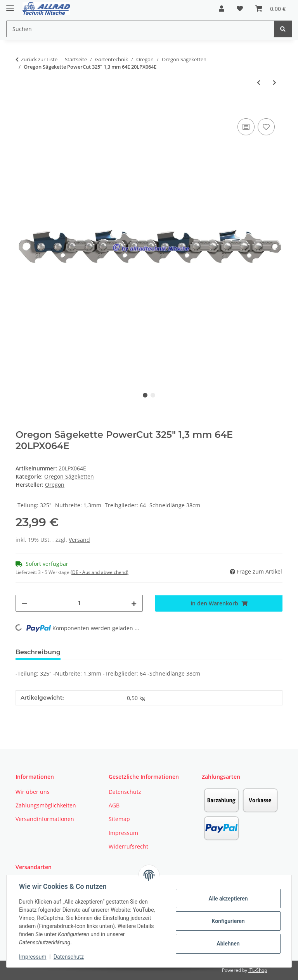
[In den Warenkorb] (22, 108)
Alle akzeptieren (228, 899)
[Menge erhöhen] (134, 603)
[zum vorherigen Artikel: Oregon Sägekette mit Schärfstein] (259, 82)
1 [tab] (145, 395)
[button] (222, 9)
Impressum (33, 957)
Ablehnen (228, 944)
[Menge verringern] (24, 603)
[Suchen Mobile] (140, 29)
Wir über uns (33, 792)
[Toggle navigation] (10, 5)
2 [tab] (153, 395)
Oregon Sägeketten (69, 476)
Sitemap (119, 819)
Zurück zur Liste (39, 59)
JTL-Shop (258, 970)
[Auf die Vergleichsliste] (246, 127)
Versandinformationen (45, 819)
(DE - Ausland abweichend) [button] (100, 572)
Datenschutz (69, 957)
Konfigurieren (228, 921)
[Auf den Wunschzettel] (266, 127)
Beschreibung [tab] (38, 652)
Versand (79, 540)
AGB (114, 805)
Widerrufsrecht (128, 846)
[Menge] (79, 603)
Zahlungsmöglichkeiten (46, 805)
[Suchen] (283, 29)
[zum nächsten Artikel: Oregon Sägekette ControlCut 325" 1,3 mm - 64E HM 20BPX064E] (275, 82)
